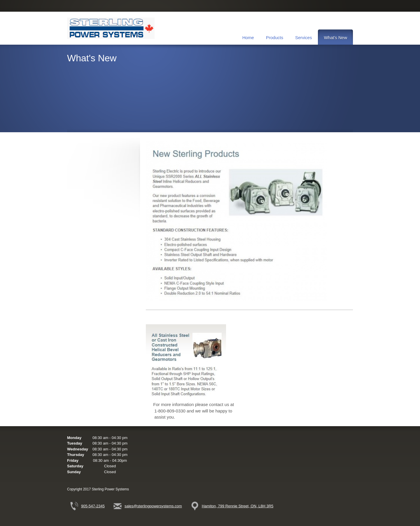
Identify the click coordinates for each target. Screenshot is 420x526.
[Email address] (149, 506)
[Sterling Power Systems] (111, 28)
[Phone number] (89, 506)
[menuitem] (248, 37)
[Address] (234, 506)
